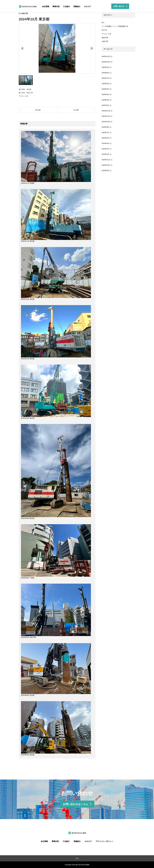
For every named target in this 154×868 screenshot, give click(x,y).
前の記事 (38, 110)
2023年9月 (105, 171)
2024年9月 (105, 127)
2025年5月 (105, 89)
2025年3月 (105, 100)
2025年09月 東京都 (28, 518)
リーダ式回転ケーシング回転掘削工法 (115, 26)
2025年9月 (105, 67)
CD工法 (104, 30)
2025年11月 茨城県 (28, 183)
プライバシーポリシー (104, 841)
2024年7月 (105, 132)
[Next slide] (92, 48)
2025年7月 (105, 78)
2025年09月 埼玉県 (28, 695)
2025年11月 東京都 (28, 241)
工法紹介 (67, 6)
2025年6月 (105, 84)
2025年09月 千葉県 (28, 578)
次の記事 (76, 110)
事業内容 (56, 6)
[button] (26, 80)
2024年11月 (106, 116)
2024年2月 (105, 149)
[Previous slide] (22, 48)
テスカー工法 (106, 34)
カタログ (87, 6)
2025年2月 (105, 105)
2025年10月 (106, 62)
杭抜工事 (105, 38)
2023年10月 (106, 165)
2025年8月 (105, 73)
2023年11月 (106, 160)
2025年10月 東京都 (28, 299)
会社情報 (46, 6)
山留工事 (105, 41)
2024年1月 (105, 154)
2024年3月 (105, 143)
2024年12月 (106, 111)
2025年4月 (105, 94)
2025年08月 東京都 (28, 755)
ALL (103, 23)
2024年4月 (105, 138)
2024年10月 (106, 122)
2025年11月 (106, 56)
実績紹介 (77, 6)
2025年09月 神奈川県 (28, 637)
